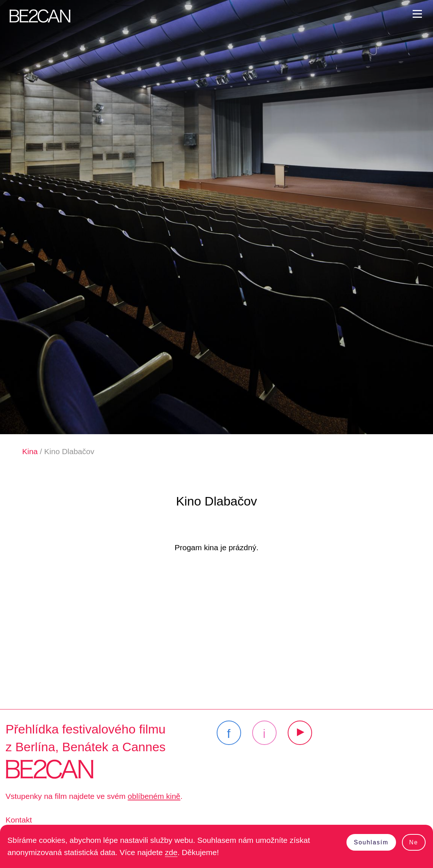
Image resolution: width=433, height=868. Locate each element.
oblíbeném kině (154, 796)
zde (171, 852)
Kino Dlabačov (69, 451)
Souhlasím (371, 842)
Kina (30, 451)
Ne (414, 842)
